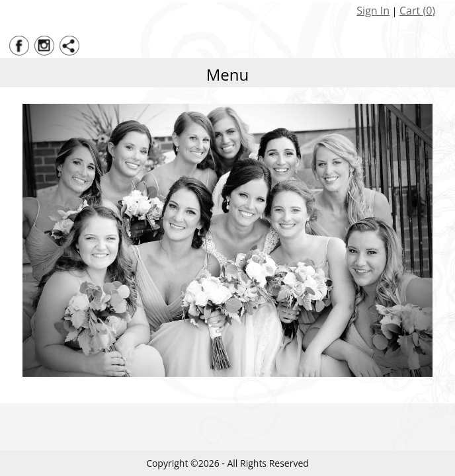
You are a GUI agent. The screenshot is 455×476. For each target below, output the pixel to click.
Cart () (417, 11)
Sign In (373, 11)
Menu (228, 74)
